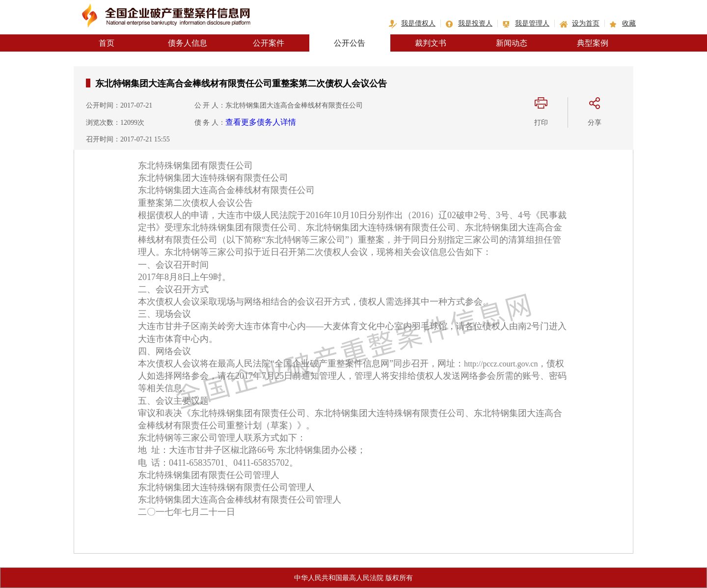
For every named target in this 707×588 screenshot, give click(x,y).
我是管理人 (532, 23)
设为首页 (586, 23)
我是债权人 (418, 23)
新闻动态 (512, 43)
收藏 (629, 23)
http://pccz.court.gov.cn (501, 364)
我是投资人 (475, 23)
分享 (595, 123)
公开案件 (269, 43)
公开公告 (350, 43)
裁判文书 (431, 43)
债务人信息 (188, 43)
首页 (107, 43)
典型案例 (593, 43)
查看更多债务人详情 (261, 122)
